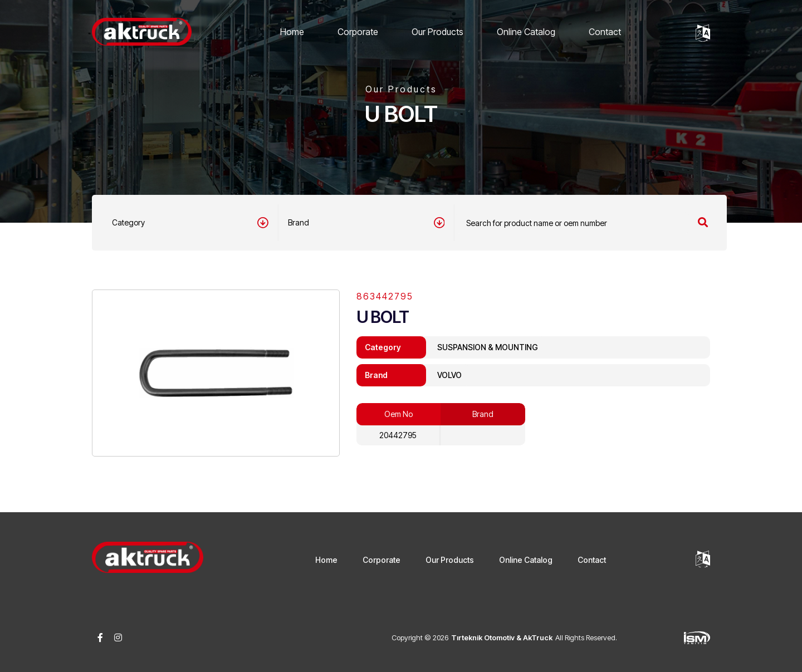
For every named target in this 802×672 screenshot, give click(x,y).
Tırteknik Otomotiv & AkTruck (502, 637)
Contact (605, 32)
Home (292, 32)
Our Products (437, 32)
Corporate (358, 32)
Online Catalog (526, 32)
